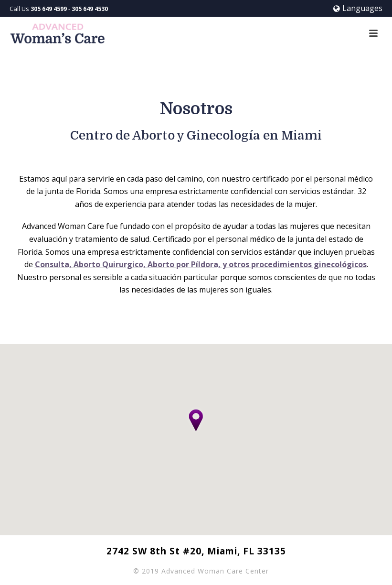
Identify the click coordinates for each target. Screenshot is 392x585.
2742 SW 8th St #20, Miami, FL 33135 (196, 551)
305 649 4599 (49, 9)
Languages (358, 8)
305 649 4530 (90, 9)
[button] (196, 422)
